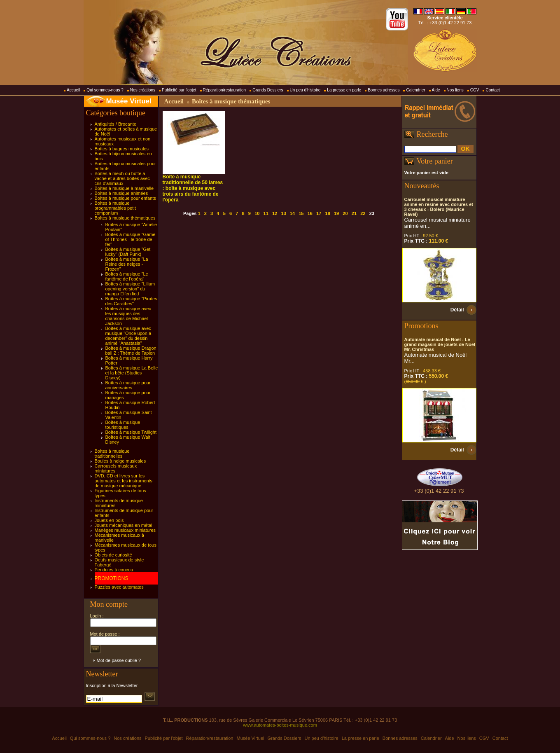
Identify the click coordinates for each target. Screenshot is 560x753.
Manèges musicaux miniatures (125, 530)
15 (301, 213)
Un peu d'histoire (305, 90)
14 (292, 213)
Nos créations (143, 90)
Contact (492, 90)
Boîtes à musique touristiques (123, 425)
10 (257, 213)
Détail (457, 310)
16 (310, 213)
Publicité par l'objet (179, 90)
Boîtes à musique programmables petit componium (115, 208)
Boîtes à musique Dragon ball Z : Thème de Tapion (131, 351)
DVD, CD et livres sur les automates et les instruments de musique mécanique (124, 481)
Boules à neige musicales (120, 461)
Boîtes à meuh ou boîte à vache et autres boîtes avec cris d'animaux (122, 178)
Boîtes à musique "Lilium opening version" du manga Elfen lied (130, 289)
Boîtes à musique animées (121, 193)
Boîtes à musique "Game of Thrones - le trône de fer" (131, 239)
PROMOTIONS (112, 578)
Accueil (73, 90)
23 (372, 213)
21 (354, 213)
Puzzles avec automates (119, 587)
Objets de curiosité (113, 555)
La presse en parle (344, 90)
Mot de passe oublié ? (119, 660)
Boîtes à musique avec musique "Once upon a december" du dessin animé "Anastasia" (128, 336)
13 (283, 213)
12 (275, 213)
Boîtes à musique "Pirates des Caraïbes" (131, 301)
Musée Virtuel (129, 101)
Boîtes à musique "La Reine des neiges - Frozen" (127, 264)
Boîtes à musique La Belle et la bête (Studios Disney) (132, 373)
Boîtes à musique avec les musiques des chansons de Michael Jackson (128, 316)
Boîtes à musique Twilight (131, 432)
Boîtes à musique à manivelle (124, 188)
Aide (436, 90)
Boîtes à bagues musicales (122, 149)
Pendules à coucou (114, 570)
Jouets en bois (109, 520)
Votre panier (435, 161)
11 (266, 213)
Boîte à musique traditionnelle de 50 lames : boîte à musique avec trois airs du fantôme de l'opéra (193, 188)
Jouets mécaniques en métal (124, 525)
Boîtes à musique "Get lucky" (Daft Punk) (128, 252)
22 (363, 213)
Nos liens (455, 90)
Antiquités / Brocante (116, 124)
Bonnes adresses (384, 90)
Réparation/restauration (225, 90)
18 (328, 213)
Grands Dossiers (268, 90)
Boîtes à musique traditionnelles (112, 454)
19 (336, 213)
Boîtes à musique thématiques (125, 218)
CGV (475, 90)
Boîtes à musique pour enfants (125, 198)
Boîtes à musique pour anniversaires (128, 385)
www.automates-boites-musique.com (280, 725)
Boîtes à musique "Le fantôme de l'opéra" (127, 276)
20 (345, 213)
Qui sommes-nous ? (105, 90)
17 (319, 213)
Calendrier (415, 90)
